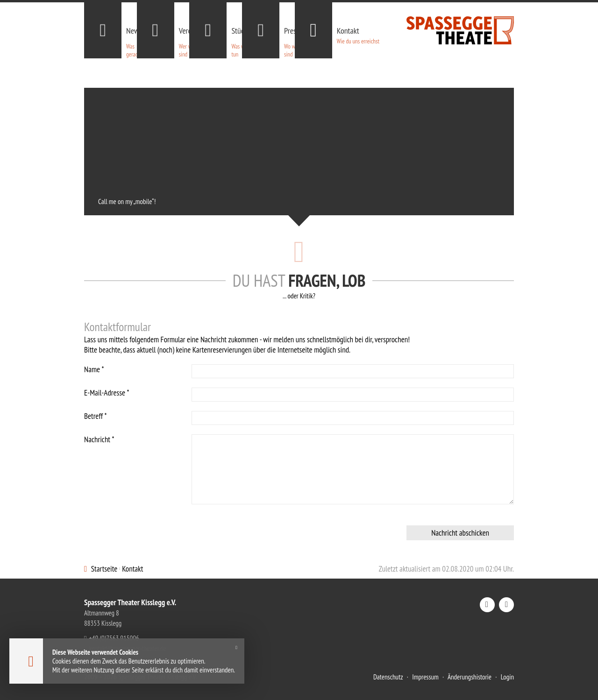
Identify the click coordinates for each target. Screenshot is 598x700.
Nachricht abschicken (460, 533)
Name (94, 369)
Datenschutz (388, 677)
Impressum (425, 677)
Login (507, 677)
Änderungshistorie (470, 677)
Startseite (104, 569)
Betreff (96, 416)
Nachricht (99, 439)
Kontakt (132, 569)
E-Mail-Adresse (107, 393)
